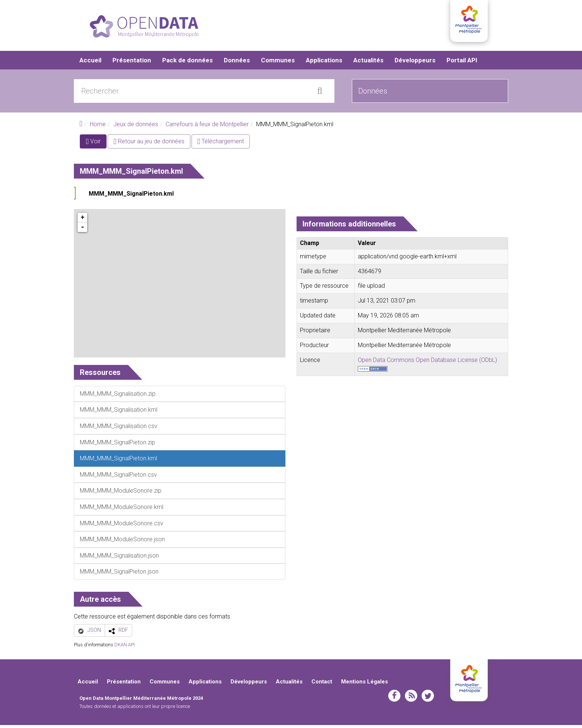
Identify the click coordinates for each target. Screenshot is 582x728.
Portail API (462, 63)
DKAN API (125, 647)
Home (98, 127)
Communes (278, 63)
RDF (123, 633)
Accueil (90, 63)
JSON (94, 633)
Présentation (132, 63)
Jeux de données (136, 127)
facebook (394, 699)
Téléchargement (221, 144)
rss (411, 699)
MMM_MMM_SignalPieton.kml (131, 197)
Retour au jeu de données (149, 144)
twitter (428, 699)
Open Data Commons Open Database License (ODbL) (427, 363)
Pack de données (187, 63)
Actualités (368, 63)
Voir (96, 146)
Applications (324, 63)
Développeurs (415, 63)
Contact (322, 685)
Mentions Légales (364, 685)
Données (237, 63)
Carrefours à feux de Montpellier (207, 127)
